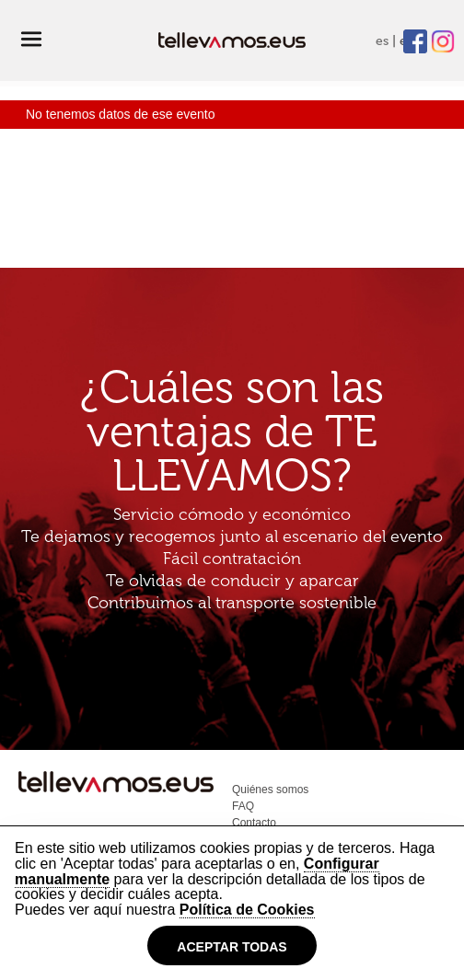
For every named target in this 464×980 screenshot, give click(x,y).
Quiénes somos (270, 790)
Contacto (254, 823)
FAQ (243, 806)
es (382, 41)
